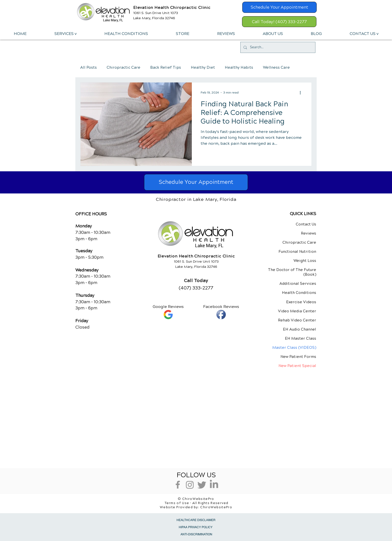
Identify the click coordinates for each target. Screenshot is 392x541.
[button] (65, 34)
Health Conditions (299, 293)
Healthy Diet (203, 67)
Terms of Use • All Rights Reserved (197, 503)
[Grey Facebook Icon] (178, 485)
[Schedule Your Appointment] (279, 7)
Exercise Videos (301, 302)
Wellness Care (276, 67)
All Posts (89, 67)
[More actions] (302, 93)
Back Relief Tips (166, 67)
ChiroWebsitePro (216, 507)
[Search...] (277, 47)
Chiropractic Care (123, 67)
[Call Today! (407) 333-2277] (279, 22)
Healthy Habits (239, 67)
